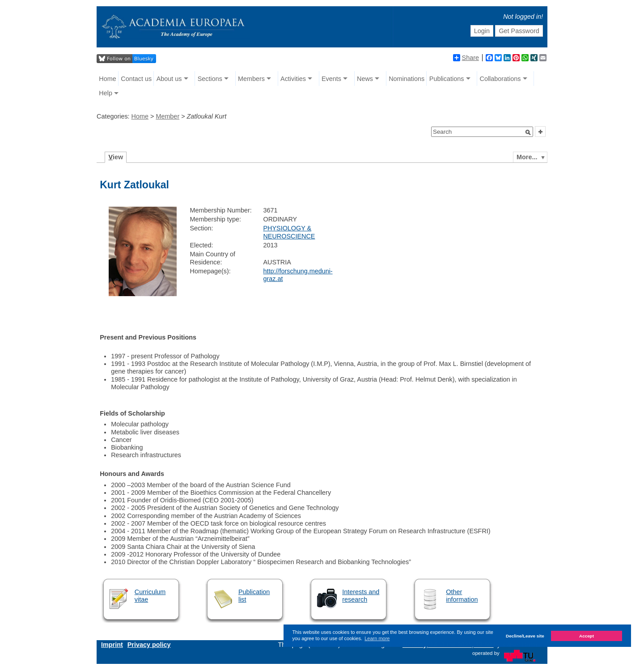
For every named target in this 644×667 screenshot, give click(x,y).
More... (527, 157)
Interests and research (361, 596)
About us (169, 79)
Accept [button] (587, 636)
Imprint (112, 645)
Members (251, 79)
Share (466, 58)
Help (106, 93)
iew (116, 157)
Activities (293, 79)
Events (331, 79)
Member (167, 116)
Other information (462, 596)
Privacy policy (149, 645)
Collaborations (500, 79)
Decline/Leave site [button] (525, 636)
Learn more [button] (377, 638)
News (365, 79)
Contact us (136, 79)
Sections (210, 79)
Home (107, 79)
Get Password (519, 31)
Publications (447, 79)
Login (482, 31)
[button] (528, 132)
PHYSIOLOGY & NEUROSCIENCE (289, 232)
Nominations (407, 79)
